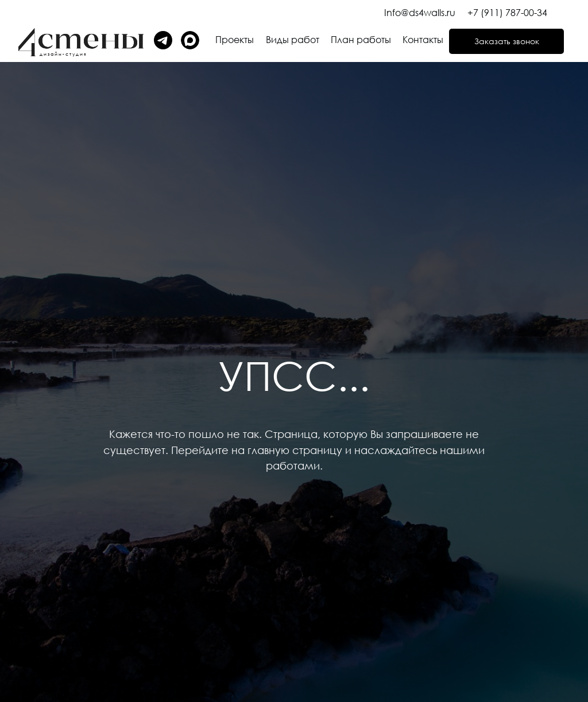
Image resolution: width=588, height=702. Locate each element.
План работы (361, 40)
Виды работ (293, 40)
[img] (190, 40)
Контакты (423, 40)
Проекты (235, 40)
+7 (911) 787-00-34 (507, 13)
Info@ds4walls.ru (420, 13)
